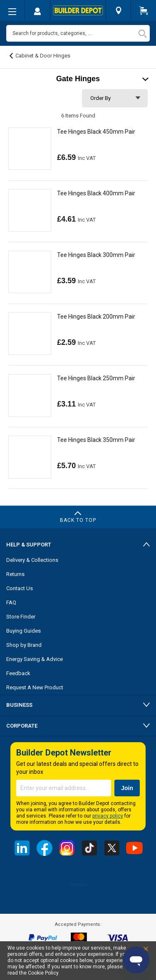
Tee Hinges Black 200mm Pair (96, 317)
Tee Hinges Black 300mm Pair (96, 255)
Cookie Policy (43, 973)
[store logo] (78, 10)
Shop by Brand (24, 645)
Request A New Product (35, 687)
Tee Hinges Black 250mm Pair (96, 378)
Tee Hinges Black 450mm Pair (96, 132)
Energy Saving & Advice (35, 659)
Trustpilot (78, 884)
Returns (15, 574)
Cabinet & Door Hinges (43, 56)
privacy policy (108, 816)
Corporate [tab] (22, 726)
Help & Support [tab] (29, 545)
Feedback (18, 673)
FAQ (11, 602)
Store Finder (21, 617)
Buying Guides (24, 631)
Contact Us (20, 588)
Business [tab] (19, 705)
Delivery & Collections (32, 560)
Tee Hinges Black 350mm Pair (96, 440)
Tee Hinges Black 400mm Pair (96, 193)
